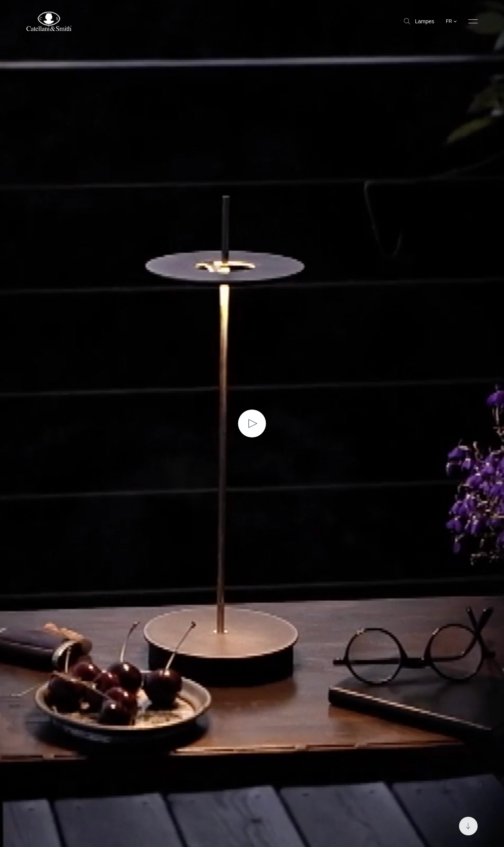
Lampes (419, 21)
